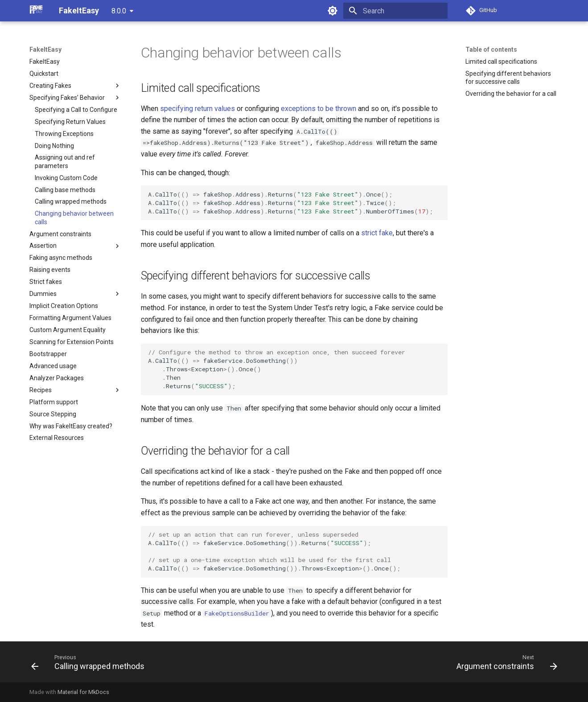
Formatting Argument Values (70, 318)
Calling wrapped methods (71, 201)
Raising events (50, 270)
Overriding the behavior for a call (511, 94)
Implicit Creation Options (64, 306)
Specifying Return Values (70, 122)
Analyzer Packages (57, 378)
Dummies (75, 294)
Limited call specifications (501, 62)
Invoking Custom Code (66, 178)
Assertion (75, 246)
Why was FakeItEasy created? (71, 426)
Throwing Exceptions (64, 134)
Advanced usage (53, 366)
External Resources (57, 438)
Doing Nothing (54, 146)
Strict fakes (46, 282)
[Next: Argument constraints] (504, 662)
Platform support (54, 402)
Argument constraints (60, 234)
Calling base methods (65, 190)
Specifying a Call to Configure (76, 110)
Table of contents (491, 49)
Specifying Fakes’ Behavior (75, 98)
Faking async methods (61, 258)
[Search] (395, 11)
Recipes (75, 390)
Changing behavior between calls (74, 218)
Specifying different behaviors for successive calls (508, 78)
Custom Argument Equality (68, 330)
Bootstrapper (48, 354)
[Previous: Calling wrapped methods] (90, 662)
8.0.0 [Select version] (119, 11)
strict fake (377, 233)
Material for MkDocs (83, 692)
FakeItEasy (45, 49)
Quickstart (44, 74)
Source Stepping (53, 414)
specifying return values (197, 109)
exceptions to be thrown (319, 109)
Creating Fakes (75, 86)
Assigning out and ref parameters (65, 161)
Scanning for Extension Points (72, 342)
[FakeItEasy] (37, 11)
